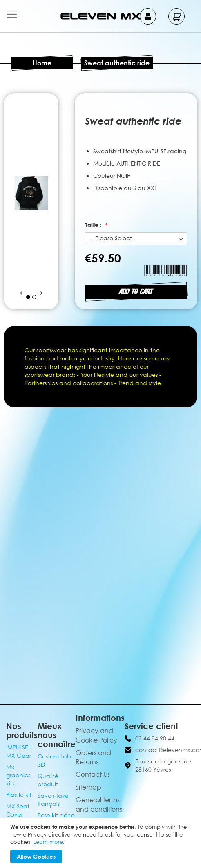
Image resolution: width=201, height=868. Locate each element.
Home (42, 63)
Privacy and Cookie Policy (96, 735)
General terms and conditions (99, 804)
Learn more (48, 842)
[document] (102, 843)
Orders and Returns (93, 757)
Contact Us (93, 774)
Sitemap (88, 787)
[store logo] (100, 16)
